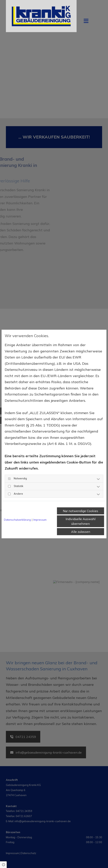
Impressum (40, 520)
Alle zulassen (81, 532)
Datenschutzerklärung (17, 520)
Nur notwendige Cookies (81, 511)
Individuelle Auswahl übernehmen (81, 521)
